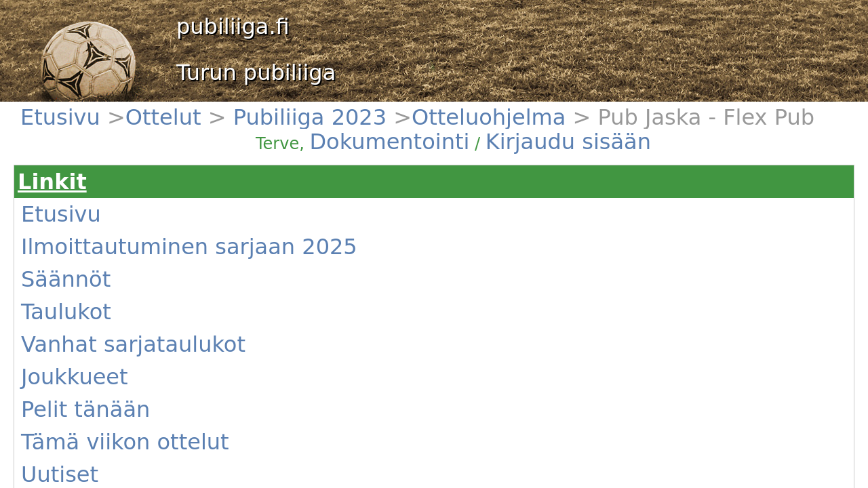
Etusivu (69, 109)
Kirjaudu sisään (575, 116)
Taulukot (72, 228)
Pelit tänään (79, 277)
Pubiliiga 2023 (152, 109)
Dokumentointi (512, 116)
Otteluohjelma (215, 109)
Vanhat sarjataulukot (97, 245)
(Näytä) (275, 291)
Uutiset (70, 310)
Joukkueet (75, 261)
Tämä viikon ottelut (94, 293)
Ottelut (104, 109)
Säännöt (72, 212)
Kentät (68, 326)
